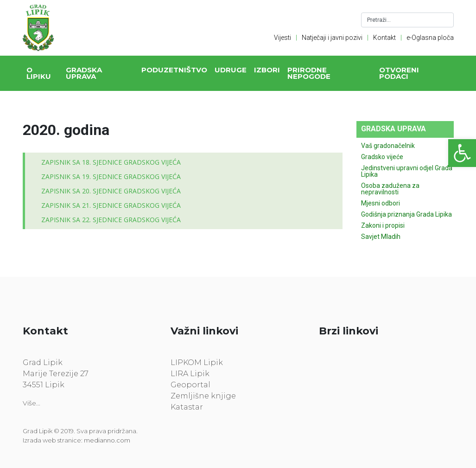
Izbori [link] (267, 70)
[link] (462, 153)
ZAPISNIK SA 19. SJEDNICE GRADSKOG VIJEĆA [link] (111, 176)
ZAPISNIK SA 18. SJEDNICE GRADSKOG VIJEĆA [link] (111, 162)
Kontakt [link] (384, 38)
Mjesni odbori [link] (381, 203)
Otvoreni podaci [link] (399, 73)
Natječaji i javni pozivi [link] (332, 38)
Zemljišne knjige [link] (203, 396)
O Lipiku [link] (39, 73)
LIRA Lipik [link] (190, 374)
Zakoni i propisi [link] (383, 225)
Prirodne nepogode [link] (309, 73)
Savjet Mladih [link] (381, 237)
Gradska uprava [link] (84, 73)
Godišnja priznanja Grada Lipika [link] (406, 214)
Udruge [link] (231, 70)
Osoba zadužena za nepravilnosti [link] (390, 189)
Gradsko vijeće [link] (382, 157)
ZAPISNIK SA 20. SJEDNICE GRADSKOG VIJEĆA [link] (111, 191)
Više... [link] (32, 403)
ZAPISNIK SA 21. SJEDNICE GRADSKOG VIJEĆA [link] (111, 205)
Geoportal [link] (190, 385)
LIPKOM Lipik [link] (197, 362)
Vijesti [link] (282, 38)
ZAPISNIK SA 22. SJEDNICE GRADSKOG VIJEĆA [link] (111, 220)
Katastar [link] (187, 407)
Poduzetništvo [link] (174, 70)
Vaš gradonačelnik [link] (388, 146)
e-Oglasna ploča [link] (430, 38)
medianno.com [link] (107, 440)
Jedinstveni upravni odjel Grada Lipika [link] (407, 171)
